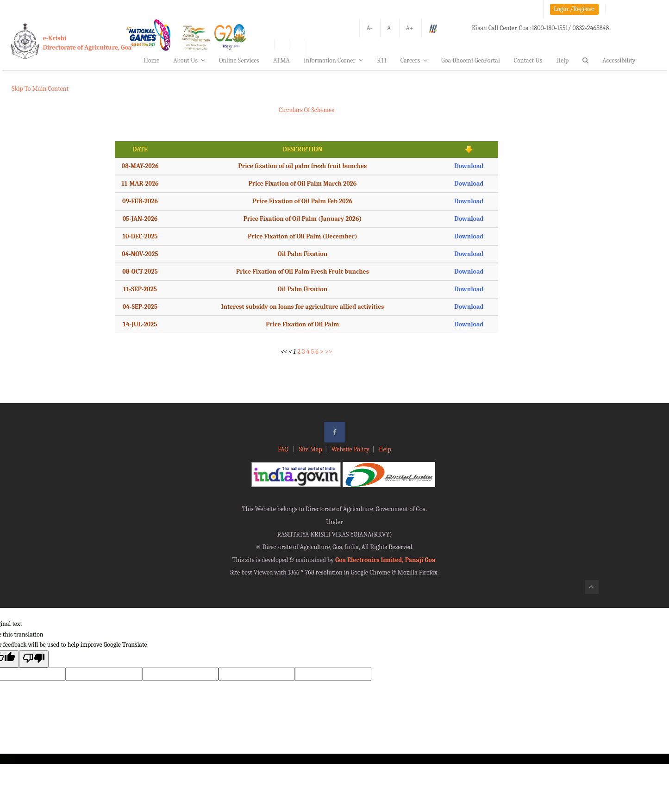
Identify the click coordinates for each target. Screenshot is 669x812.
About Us (189, 60)
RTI (382, 60)
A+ (410, 28)
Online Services (239, 60)
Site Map (311, 449)
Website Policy (350, 449)
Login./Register (574, 9)
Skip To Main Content (40, 89)
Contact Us (528, 60)
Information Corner (333, 60)
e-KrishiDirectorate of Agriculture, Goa (88, 43)
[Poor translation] (34, 659)
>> (329, 352)
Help (562, 60)
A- (369, 28)
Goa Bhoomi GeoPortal (470, 60)
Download (469, 166)
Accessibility (619, 60)
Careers (414, 60)
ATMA (281, 60)
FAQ (284, 449)
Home (151, 60)
